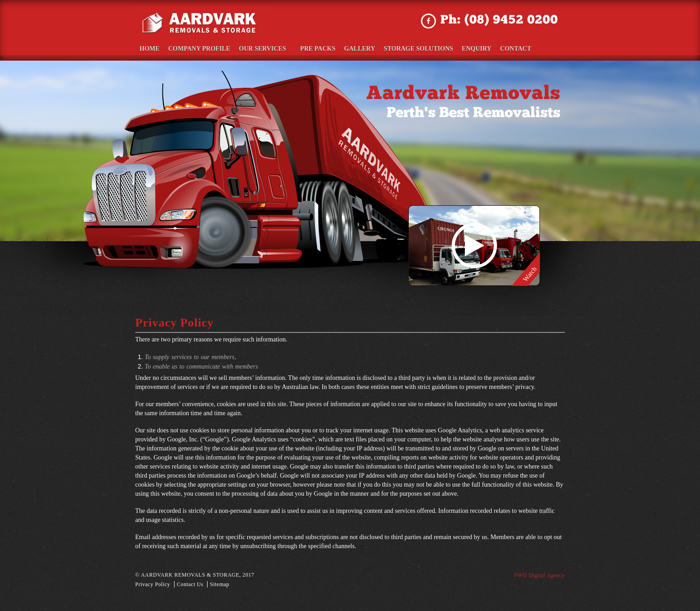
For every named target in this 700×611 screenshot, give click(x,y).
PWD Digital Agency (539, 574)
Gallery (352, 48)
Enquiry (468, 48)
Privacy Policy (153, 583)
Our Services (261, 48)
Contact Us (190, 583)
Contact (506, 48)
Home (149, 48)
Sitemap (220, 583)
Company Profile (198, 48)
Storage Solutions (409, 48)
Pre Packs (310, 48)
